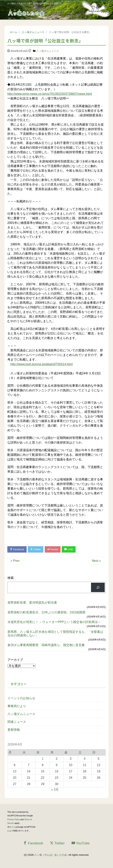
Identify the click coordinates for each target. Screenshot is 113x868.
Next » (96, 561)
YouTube (81, 843)
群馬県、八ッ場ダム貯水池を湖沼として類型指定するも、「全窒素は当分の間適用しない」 (55, 634)
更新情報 (14, 730)
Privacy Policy (14, 820)
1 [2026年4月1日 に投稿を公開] (43, 759)
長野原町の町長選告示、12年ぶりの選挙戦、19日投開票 (46, 612)
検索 (11, 578)
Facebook (17, 549)
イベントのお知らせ (21, 698)
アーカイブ (15, 660)
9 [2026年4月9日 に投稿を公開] (57, 765)
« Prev (15, 561)
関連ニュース (17, 722)
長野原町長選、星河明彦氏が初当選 (32, 603)
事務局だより (17, 706)
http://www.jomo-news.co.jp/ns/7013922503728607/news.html (50, 94)
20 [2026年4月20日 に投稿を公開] (15, 778)
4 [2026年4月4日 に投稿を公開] (85, 759)
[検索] (98, 587)
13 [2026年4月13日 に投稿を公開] (15, 771)
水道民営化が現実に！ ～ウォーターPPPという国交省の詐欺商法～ (54, 622)
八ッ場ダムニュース (48, 51)
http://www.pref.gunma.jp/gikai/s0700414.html (42, 364)
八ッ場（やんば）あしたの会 (51, 855)
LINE (69, 549)
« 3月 (55, 790)
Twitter (36, 549)
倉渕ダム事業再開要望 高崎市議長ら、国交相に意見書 (46, 645)
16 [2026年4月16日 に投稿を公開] (57, 771)
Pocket (53, 549)
